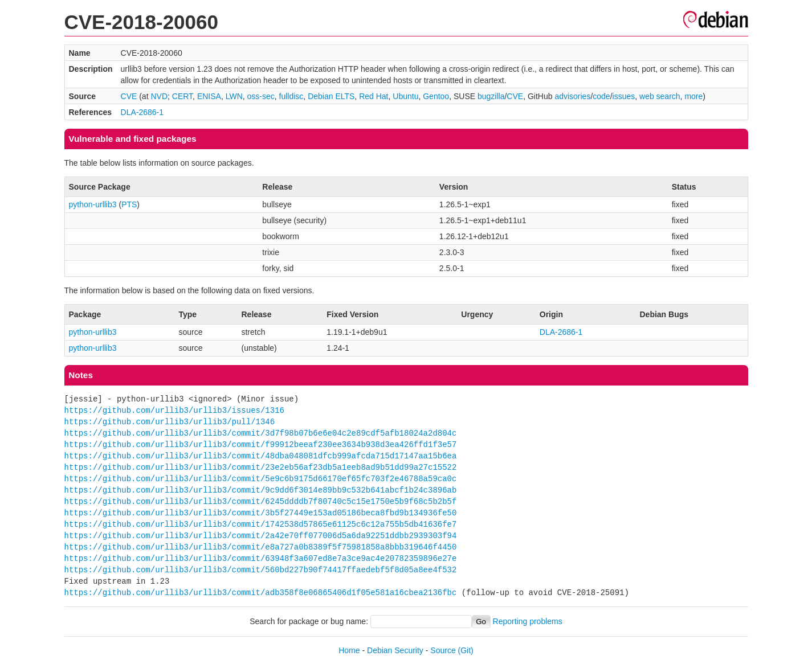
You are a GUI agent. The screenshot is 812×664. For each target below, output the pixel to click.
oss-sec (261, 96)
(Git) (466, 650)
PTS (129, 204)
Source (443, 650)
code (601, 96)
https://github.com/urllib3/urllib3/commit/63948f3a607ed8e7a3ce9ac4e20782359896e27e (261, 558)
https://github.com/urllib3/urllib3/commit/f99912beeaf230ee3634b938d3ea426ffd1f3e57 (261, 444)
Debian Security (395, 650)
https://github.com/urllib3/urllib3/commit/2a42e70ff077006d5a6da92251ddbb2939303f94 (261, 536)
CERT (182, 96)
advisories (572, 96)
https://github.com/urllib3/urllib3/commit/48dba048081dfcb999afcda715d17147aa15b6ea (261, 456)
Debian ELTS (331, 96)
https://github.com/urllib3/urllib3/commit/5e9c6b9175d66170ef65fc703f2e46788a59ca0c (261, 479)
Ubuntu (405, 96)
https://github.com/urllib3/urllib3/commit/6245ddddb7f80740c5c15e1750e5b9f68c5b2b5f (261, 501)
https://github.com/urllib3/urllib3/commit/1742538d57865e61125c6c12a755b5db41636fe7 (261, 524)
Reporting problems (528, 621)
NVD (159, 96)
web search (660, 96)
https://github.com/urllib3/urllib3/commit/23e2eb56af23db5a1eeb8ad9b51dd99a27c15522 (261, 467)
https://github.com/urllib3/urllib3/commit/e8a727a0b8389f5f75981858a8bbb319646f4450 (261, 547)
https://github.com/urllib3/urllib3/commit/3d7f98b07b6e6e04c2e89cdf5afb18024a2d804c (261, 433)
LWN (234, 96)
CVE (129, 96)
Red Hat (374, 96)
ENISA (209, 96)
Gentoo (436, 96)
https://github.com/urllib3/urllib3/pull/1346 (170, 422)
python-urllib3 (93, 204)
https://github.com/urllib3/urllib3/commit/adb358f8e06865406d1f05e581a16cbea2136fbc (261, 593)
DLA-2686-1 (142, 112)
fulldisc (291, 96)
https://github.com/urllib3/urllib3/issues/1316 (174, 410)
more (693, 96)
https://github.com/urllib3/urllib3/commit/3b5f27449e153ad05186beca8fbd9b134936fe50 (261, 513)
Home (349, 650)
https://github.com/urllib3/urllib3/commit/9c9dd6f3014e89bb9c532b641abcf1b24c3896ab (261, 490)
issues (624, 96)
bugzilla (491, 96)
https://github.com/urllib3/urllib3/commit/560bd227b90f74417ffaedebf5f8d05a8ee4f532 (261, 570)
